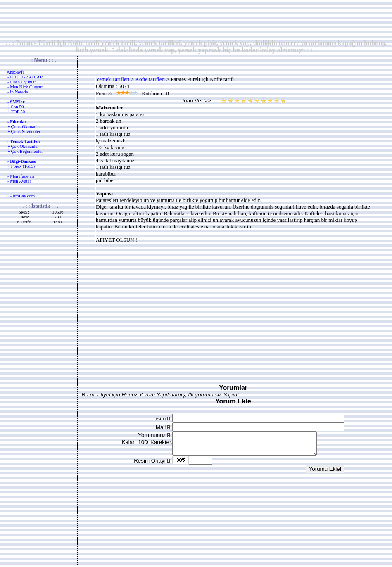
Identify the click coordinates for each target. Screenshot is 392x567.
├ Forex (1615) (21, 166)
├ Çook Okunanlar (24, 126)
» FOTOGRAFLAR (25, 77)
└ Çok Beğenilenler (25, 151)
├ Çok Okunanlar (23, 146)
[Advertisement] (196, 19)
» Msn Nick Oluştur (25, 87)
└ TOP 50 (16, 112)
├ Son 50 (15, 107)
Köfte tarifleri (150, 79)
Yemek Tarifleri (113, 79)
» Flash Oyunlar (21, 82)
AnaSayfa (15, 72)
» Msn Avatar (19, 181)
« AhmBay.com (21, 196)
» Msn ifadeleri (20, 176)
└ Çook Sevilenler (24, 131)
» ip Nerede (17, 92)
